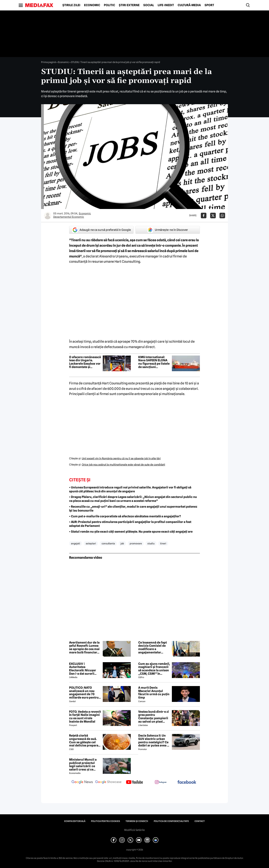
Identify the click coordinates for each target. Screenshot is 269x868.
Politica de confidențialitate (171, 821)
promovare (136, 543)
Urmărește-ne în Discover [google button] (168, 230)
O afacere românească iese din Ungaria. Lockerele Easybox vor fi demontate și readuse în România (85, 362)
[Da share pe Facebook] (204, 216)
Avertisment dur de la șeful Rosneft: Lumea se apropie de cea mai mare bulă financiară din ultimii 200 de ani (84, 647)
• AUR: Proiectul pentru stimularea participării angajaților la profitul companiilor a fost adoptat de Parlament (130, 524)
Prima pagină (48, 62)
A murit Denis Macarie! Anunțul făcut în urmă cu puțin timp (154, 693)
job (122, 543)
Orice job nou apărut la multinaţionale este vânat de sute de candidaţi (123, 465)
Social (149, 5)
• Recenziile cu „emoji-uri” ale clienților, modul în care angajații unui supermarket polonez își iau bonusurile (133, 509)
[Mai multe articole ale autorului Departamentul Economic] (48, 216)
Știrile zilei (71, 5)
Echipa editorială (75, 821)
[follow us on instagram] (161, 782)
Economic (92, 5)
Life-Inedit (166, 5)
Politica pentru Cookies (105, 821)
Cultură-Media (189, 5)
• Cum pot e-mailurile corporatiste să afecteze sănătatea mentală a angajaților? (125, 516)
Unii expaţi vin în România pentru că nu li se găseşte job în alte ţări (121, 458)
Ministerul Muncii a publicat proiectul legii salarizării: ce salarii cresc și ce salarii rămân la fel (83, 765)
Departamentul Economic (69, 217)
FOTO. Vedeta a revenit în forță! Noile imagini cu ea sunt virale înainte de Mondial (85, 717)
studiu (151, 543)
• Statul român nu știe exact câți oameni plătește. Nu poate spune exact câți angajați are (131, 532)
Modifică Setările (134, 830)
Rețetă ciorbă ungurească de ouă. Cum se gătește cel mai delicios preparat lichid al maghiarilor (84, 740)
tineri (163, 543)
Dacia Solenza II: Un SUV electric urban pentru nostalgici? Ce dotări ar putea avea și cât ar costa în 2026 (154, 740)
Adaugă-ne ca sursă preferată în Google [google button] (101, 230)
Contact (200, 821)
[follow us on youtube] (134, 782)
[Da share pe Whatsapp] (222, 216)
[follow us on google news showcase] (108, 782)
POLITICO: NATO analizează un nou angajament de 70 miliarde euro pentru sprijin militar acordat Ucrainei (85, 693)
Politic (109, 5)
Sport (209, 5)
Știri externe (129, 5)
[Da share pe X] (213, 216)
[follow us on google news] (82, 782)
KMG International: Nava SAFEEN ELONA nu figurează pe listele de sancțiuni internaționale (154, 362)
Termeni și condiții (137, 821)
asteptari (91, 543)
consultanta (108, 543)
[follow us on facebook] (187, 782)
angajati (76, 543)
